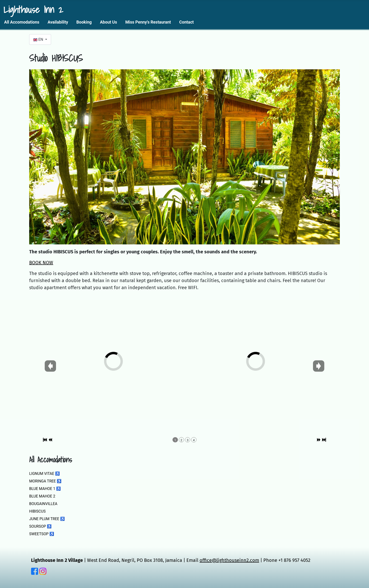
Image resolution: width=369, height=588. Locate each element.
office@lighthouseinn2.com (229, 560)
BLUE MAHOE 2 (42, 496)
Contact (186, 22)
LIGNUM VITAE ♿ (44, 474)
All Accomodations (22, 22)
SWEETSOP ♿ (42, 534)
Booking (84, 22)
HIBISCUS (37, 511)
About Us (108, 22)
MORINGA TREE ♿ (45, 481)
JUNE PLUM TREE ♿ (47, 519)
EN (39, 39)
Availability (58, 22)
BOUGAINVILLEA (43, 504)
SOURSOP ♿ (40, 526)
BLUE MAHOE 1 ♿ (45, 489)
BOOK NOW (41, 263)
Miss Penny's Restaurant (148, 22)
